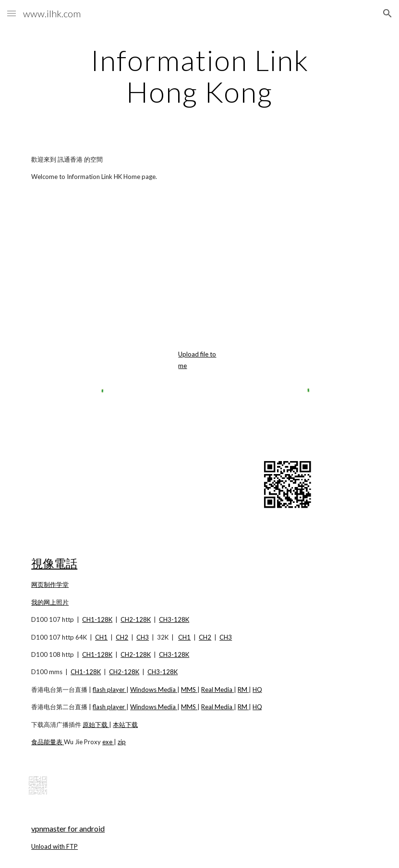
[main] (200, 76)
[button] (12, 13)
